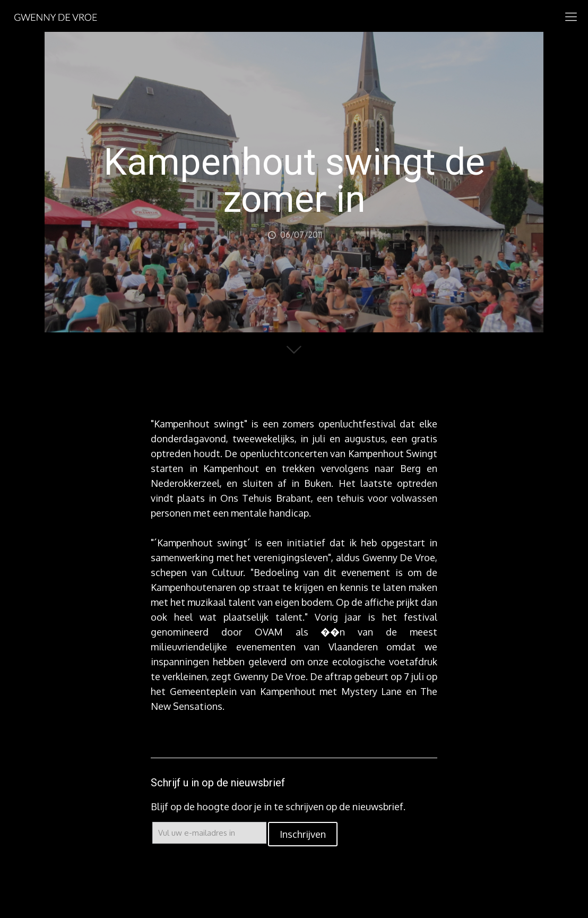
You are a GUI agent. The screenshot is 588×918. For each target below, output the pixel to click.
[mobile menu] (571, 16)
